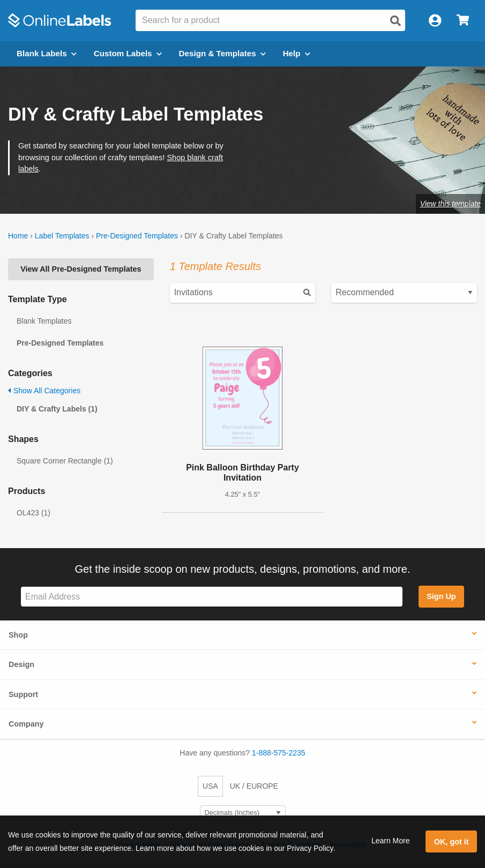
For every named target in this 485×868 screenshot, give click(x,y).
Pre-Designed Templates (137, 236)
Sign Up (441, 596)
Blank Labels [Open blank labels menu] (47, 53)
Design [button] (21, 664)
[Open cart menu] (463, 21)
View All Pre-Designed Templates (81, 269)
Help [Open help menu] (297, 53)
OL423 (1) (33, 513)
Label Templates (62, 236)
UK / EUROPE (254, 786)
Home (18, 236)
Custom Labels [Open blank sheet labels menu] (128, 53)
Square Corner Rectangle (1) (65, 461)
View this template (450, 204)
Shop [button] (18, 635)
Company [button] (26, 724)
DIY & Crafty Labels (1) (57, 409)
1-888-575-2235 (279, 753)
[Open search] (396, 21)
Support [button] (23, 694)
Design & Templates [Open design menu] (222, 53)
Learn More (391, 841)
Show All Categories (44, 391)
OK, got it (452, 842)
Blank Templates (44, 321)
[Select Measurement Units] (243, 813)
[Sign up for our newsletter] (212, 597)
